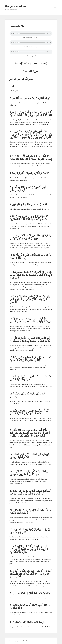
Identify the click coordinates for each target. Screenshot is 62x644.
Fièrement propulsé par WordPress (19, 641)
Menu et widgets (55, 10)
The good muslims (15, 6)
